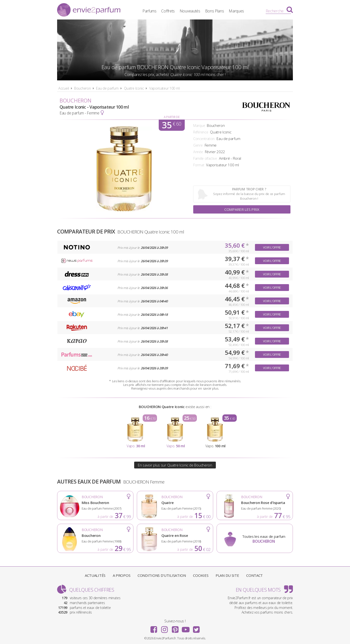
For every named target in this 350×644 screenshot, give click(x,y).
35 (171, 125)
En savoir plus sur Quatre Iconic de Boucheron (175, 465)
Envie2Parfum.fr (89, 10)
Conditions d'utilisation (162, 575)
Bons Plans (215, 11)
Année (198, 152)
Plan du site (227, 575)
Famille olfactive (205, 158)
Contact (254, 575)
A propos (122, 575)
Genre (198, 145)
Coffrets (168, 11)
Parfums (149, 11)
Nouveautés (190, 11)
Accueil (64, 88)
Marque (199, 126)
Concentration (204, 139)
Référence (201, 132)
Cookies (201, 575)
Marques (236, 11)
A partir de (172, 117)
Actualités (95, 575)
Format (199, 165)
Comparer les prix (242, 209)
